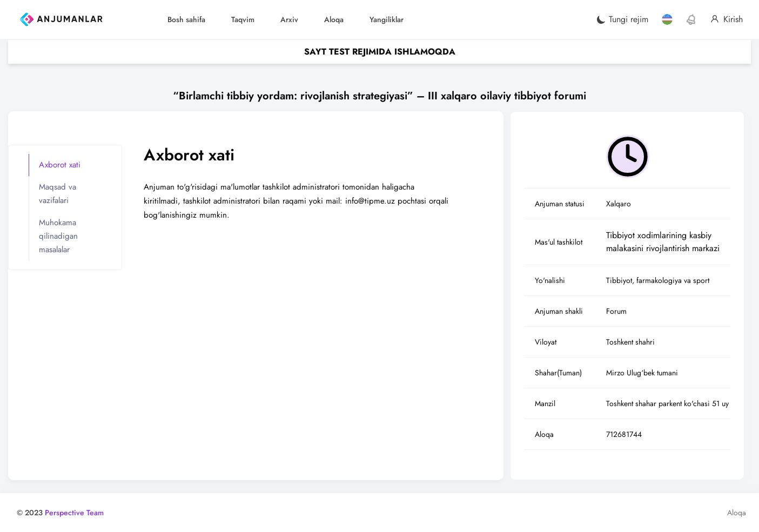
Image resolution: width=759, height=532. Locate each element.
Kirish (727, 19)
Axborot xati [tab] (60, 165)
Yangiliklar (387, 19)
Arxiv (289, 19)
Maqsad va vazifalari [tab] (58, 194)
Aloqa (334, 19)
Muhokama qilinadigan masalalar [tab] (58, 236)
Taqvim (243, 19)
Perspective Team (74, 513)
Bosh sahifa (186, 19)
